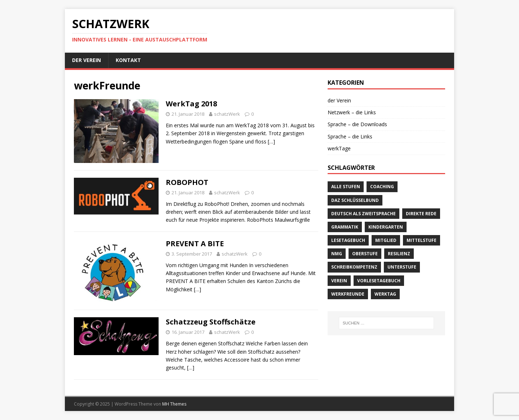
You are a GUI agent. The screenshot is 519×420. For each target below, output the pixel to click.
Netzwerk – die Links (352, 112)
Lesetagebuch (348, 240)
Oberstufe (365, 254)
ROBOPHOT (187, 182)
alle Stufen (346, 187)
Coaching (382, 187)
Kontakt (128, 60)
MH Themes (174, 404)
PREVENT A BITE (195, 244)
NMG (337, 254)
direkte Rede (421, 214)
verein (339, 281)
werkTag (385, 294)
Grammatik (345, 227)
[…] (271, 142)
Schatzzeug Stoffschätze (211, 322)
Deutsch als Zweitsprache (363, 214)
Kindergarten (386, 227)
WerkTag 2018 (191, 104)
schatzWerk (227, 114)
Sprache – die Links (350, 136)
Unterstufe (402, 267)
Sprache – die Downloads (357, 124)
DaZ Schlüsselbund (355, 200)
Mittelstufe (422, 240)
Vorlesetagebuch (379, 281)
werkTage (339, 148)
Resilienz (399, 254)
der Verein (86, 60)
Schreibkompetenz (354, 267)
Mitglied (386, 240)
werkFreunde (348, 294)
